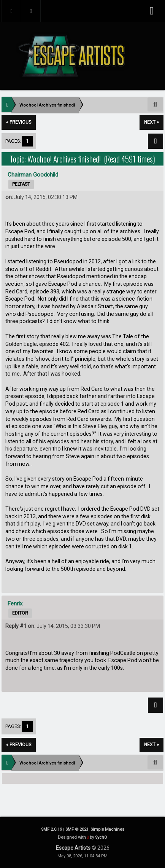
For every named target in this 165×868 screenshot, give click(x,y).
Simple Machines (107, 829)
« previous (19, 122)
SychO (101, 837)
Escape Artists (73, 848)
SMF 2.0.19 (52, 829)
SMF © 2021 (77, 829)
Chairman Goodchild (33, 175)
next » (152, 122)
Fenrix (15, 604)
